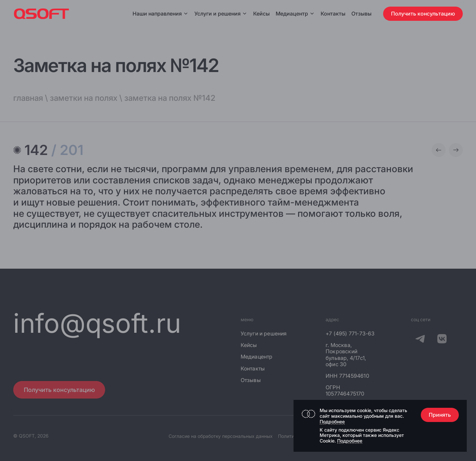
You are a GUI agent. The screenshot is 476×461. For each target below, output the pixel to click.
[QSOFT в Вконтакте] (442, 340)
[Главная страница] (41, 14)
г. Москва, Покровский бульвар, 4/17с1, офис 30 (346, 355)
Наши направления (160, 14)
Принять (440, 415)
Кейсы (261, 14)
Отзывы (361, 14)
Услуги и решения (221, 14)
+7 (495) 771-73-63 (350, 334)
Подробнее (332, 422)
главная (28, 98)
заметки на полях (84, 98)
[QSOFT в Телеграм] (420, 340)
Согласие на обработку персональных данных (221, 436)
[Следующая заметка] (456, 150)
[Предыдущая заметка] (439, 150)
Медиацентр (292, 14)
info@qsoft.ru (97, 323)
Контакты (333, 14)
